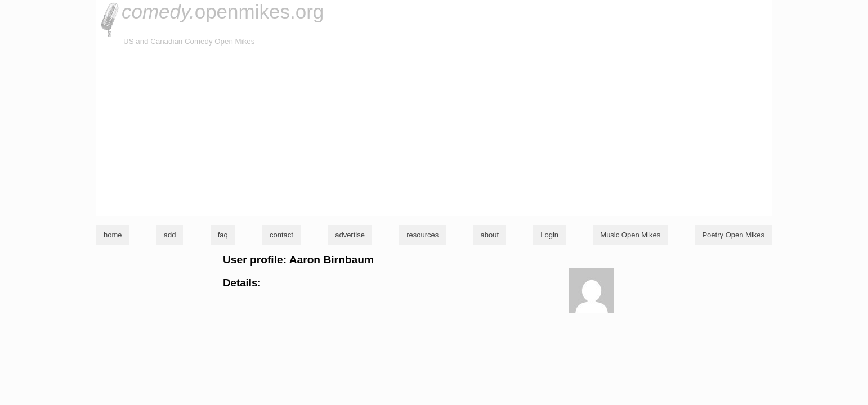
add (170, 235)
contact (281, 235)
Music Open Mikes (630, 235)
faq (223, 235)
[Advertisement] (434, 132)
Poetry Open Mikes (733, 235)
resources (422, 235)
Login (549, 235)
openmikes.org (223, 12)
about (489, 235)
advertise (350, 235)
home (113, 235)
